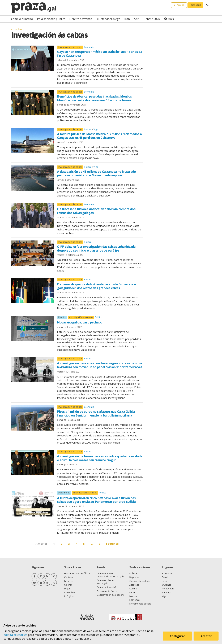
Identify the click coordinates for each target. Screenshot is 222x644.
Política (88, 129)
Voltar (19, 29)
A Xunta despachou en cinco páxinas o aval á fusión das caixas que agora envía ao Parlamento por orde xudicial (97, 500)
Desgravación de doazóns (111, 595)
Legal (67, 589)
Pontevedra (168, 589)
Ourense (167, 585)
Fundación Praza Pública (77, 573)
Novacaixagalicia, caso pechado (80, 322)
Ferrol (165, 577)
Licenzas (69, 581)
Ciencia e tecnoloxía (140, 581)
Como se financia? (106, 587)
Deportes (134, 577)
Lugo (165, 581)
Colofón (68, 585)
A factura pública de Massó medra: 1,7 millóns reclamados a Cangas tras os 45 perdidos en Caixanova (99, 136)
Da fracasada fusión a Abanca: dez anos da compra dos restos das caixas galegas (96, 211)
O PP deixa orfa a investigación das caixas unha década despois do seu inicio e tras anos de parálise (96, 248)
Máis (171, 19)
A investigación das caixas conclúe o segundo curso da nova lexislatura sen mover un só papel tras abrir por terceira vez (100, 365)
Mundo (133, 596)
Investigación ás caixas (70, 47)
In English (69, 596)
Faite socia (195, 5)
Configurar (177, 636)
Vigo (96, 129)
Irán (127, 19)
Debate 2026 (152, 19)
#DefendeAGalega (108, 19)
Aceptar (206, 636)
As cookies (70, 592)
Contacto (69, 577)
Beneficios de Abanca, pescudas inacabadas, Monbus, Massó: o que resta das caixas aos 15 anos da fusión (95, 98)
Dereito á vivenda (81, 19)
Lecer (132, 592)
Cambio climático (22, 19)
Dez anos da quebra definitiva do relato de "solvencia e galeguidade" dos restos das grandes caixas (96, 286)
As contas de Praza (107, 591)
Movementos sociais (140, 604)
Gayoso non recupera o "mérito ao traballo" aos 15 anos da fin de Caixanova (99, 54)
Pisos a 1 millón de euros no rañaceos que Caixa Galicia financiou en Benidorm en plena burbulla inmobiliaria (96, 413)
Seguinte (112, 544)
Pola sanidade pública (51, 19)
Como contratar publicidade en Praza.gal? (110, 575)
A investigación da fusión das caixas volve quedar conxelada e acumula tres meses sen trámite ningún (100, 458)
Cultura (133, 589)
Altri (137, 19)
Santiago (167, 592)
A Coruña (167, 573)
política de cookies (15, 635)
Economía (89, 47)
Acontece (134, 585)
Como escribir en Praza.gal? (106, 582)
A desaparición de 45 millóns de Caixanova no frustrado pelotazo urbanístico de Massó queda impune (96, 173)
